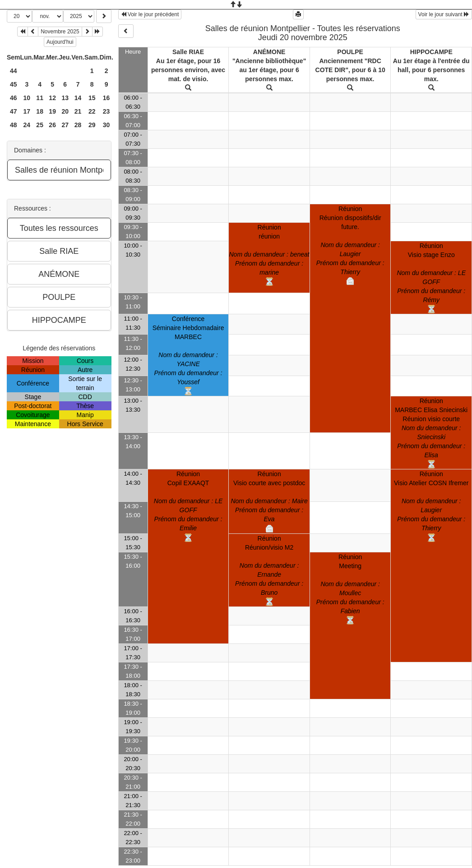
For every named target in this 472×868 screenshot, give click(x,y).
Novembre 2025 (60, 32)
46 (14, 98)
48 (14, 125)
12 (52, 98)
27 (65, 125)
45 (14, 84)
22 (92, 111)
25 (40, 125)
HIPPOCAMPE (431, 52)
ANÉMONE (269, 52)
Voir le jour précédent (150, 14)
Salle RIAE (188, 52)
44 (14, 71)
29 (92, 125)
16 (106, 98)
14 (78, 98)
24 (27, 125)
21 (78, 111)
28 (78, 125)
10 (27, 98)
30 (106, 125)
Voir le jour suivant (444, 14)
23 (106, 111)
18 (40, 111)
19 (52, 111)
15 (92, 98)
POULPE (350, 52)
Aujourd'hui (60, 42)
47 (14, 111)
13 (65, 98)
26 (52, 125)
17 (27, 111)
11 (40, 98)
